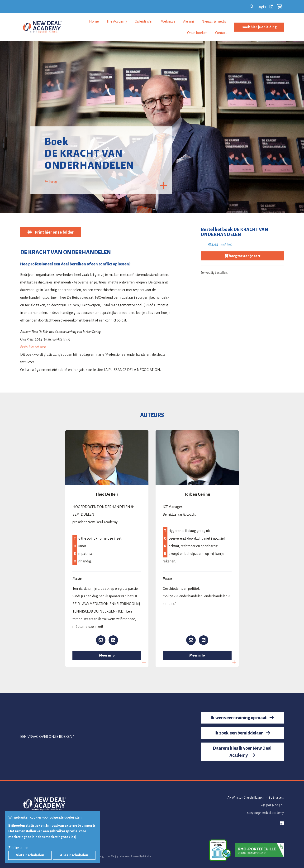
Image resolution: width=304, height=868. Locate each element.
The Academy (117, 21)
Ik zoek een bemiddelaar (242, 733)
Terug (51, 182)
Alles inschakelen (74, 855)
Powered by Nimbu (141, 856)
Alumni (188, 21)
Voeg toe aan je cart (242, 256)
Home (94, 21)
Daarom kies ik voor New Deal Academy (242, 752)
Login (262, 7)
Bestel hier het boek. (33, 347)
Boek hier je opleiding (259, 27)
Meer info (107, 655)
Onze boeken (197, 33)
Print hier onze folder (51, 232)
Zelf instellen (18, 848)
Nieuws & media (214, 21)
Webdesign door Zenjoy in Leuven (111, 856)
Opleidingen (144, 21)
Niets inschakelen (30, 855)
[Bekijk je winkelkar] (280, 7)
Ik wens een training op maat (242, 718)
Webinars (168, 21)
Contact (221, 33)
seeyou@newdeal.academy (266, 813)
